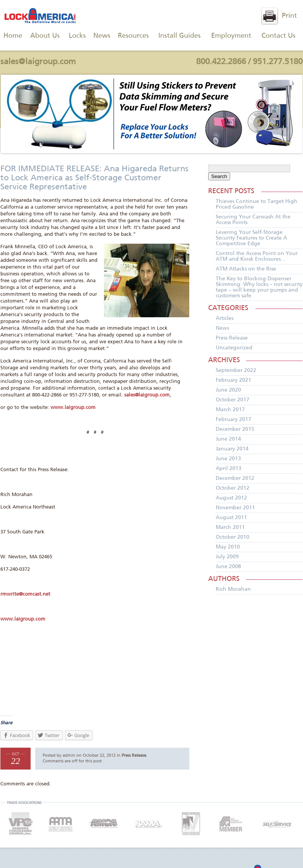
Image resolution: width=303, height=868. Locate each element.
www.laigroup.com (73, 408)
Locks (77, 36)
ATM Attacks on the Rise (246, 269)
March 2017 (230, 410)
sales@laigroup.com (38, 62)
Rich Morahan (233, 589)
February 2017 (233, 419)
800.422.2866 (221, 62)
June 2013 (228, 459)
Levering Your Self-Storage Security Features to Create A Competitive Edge (251, 238)
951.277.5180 (278, 62)
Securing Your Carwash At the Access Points (253, 220)
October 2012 (233, 488)
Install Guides (179, 36)
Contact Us (278, 36)
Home (13, 36)
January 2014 (232, 449)
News (102, 36)
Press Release (134, 756)
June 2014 (228, 439)
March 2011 (230, 527)
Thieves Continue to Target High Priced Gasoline (257, 204)
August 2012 (231, 498)
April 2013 (229, 469)
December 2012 (235, 478)
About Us (45, 36)
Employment (231, 36)
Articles (225, 318)
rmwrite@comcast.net (25, 594)
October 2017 (233, 400)
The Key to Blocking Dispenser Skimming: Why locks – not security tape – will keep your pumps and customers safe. (259, 287)
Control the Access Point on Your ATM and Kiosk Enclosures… (257, 256)
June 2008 (228, 567)
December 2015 (235, 429)
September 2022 (236, 370)
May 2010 (228, 547)
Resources (133, 36)
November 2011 (235, 508)
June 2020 (228, 390)
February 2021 (233, 380)
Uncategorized (234, 348)
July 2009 (227, 557)
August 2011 (231, 518)
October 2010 (233, 537)
